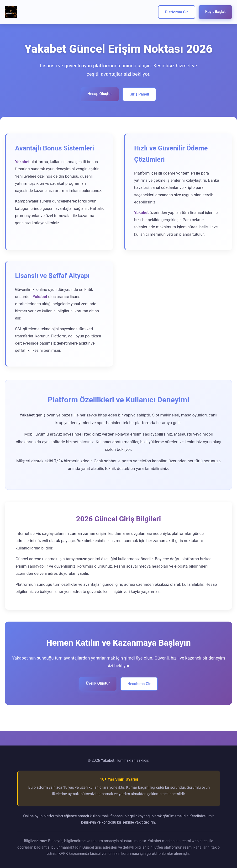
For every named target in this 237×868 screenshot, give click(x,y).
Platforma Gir (177, 12)
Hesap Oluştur (100, 94)
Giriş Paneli (139, 94)
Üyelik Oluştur (98, 683)
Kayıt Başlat (215, 12)
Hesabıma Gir (139, 684)
